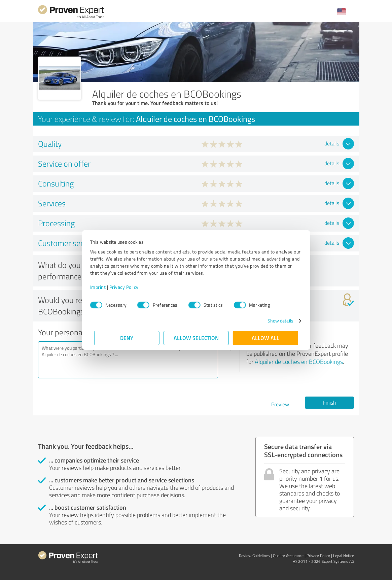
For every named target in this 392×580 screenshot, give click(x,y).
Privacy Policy (128, 287)
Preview (280, 404)
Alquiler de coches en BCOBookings (299, 362)
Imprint (102, 287)
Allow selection (196, 338)
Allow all (265, 338)
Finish (330, 403)
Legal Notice (344, 556)
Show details (276, 321)
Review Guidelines (254, 556)
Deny (127, 338)
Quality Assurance (288, 556)
